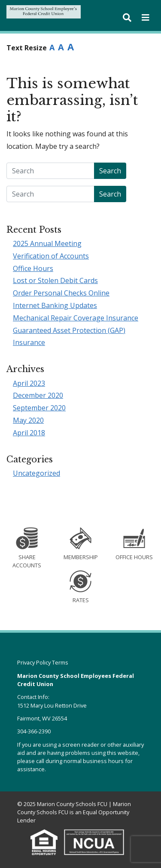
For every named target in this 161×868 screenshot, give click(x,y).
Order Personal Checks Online (61, 293)
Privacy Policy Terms (43, 662)
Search (110, 171)
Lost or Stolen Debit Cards (55, 280)
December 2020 (38, 395)
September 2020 (39, 408)
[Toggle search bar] (127, 18)
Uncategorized (36, 473)
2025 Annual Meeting (47, 243)
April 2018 (29, 433)
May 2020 (28, 420)
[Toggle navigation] (146, 18)
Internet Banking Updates (55, 305)
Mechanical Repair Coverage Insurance (76, 318)
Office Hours (33, 268)
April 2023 (29, 383)
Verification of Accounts (51, 256)
